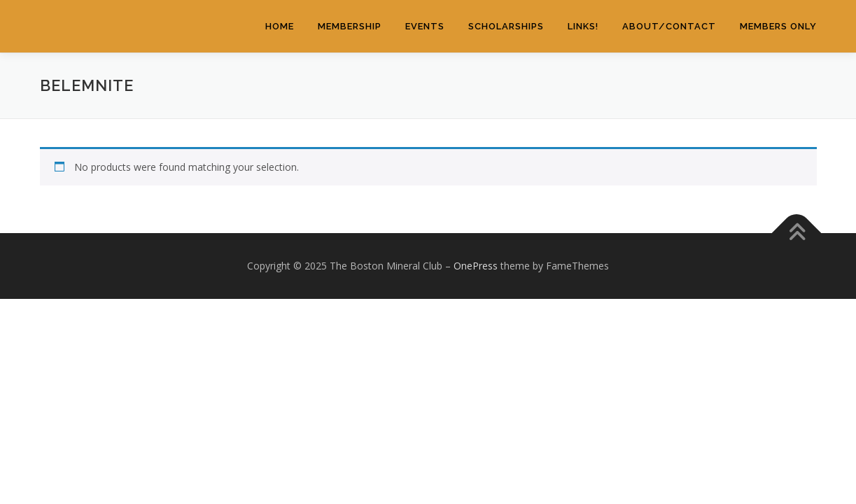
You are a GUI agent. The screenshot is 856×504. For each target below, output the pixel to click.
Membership (350, 26)
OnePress (476, 266)
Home (280, 26)
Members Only (778, 26)
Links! (583, 26)
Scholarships (506, 26)
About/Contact (669, 26)
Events (425, 26)
